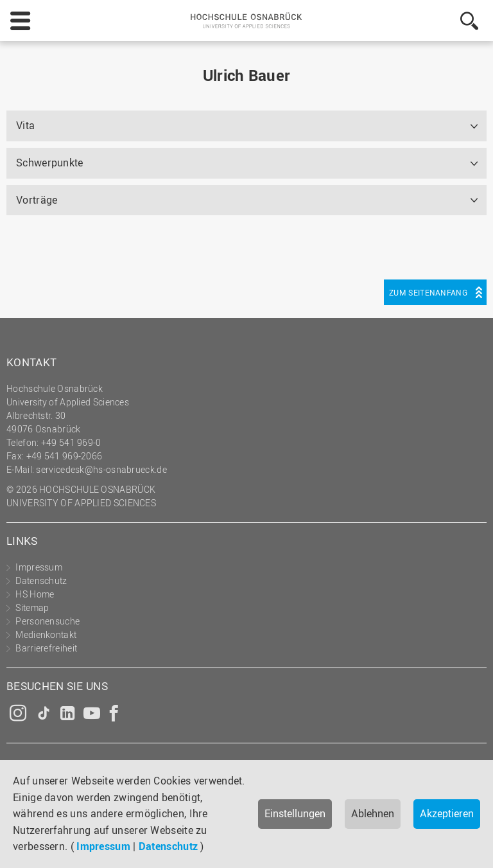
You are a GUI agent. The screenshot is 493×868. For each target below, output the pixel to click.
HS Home (35, 594)
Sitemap (32, 607)
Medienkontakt (46, 634)
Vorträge (37, 200)
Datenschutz (168, 846)
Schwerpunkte (50, 163)
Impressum (103, 846)
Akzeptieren (447, 813)
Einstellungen (295, 813)
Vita (25, 125)
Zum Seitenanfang (428, 292)
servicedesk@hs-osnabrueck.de (101, 469)
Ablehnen (373, 813)
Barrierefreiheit (46, 648)
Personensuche (48, 621)
